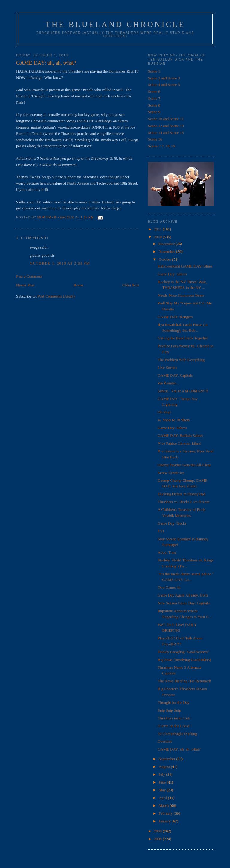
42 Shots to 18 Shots (174, 420)
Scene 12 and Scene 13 (166, 126)
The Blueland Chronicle (115, 24)
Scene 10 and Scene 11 (166, 119)
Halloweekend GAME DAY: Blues (185, 266)
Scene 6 (154, 92)
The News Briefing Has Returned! (184, 681)
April (163, 798)
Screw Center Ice (171, 473)
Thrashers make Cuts (174, 718)
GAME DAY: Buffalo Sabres (180, 435)
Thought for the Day (174, 702)
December (167, 244)
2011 (158, 229)
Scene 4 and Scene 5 (164, 85)
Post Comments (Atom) (56, 296)
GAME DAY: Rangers (175, 317)
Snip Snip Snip (169, 710)
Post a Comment (29, 276)
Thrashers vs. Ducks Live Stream (183, 502)
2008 (158, 839)
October (165, 259)
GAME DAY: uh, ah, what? (179, 749)
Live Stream (167, 367)
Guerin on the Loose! (174, 726)
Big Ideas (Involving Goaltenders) (184, 660)
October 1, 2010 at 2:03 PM (60, 263)
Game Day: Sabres (172, 274)
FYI (161, 531)
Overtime (165, 741)
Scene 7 (154, 98)
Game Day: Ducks (172, 523)
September (168, 759)
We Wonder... (168, 383)
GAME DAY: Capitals (175, 375)
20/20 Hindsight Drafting (177, 734)
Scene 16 (155, 139)
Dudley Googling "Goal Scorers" (183, 652)
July (162, 774)
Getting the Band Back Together (183, 338)
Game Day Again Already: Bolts (183, 595)
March (164, 806)
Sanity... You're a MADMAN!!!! (183, 391)
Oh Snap (164, 412)
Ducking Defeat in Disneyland (181, 494)
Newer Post (25, 285)
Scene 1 (154, 71)
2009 (158, 831)
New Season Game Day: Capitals (183, 603)
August (165, 767)
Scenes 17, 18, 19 (162, 146)
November (167, 252)
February (166, 813)
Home (78, 285)
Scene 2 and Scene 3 (164, 78)
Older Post (131, 285)
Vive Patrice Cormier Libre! (179, 443)
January (165, 821)
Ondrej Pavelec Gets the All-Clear (184, 465)
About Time (167, 552)
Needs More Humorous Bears (181, 295)
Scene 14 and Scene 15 (166, 133)
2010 (158, 237)
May (163, 790)
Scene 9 (154, 112)
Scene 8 (154, 105)
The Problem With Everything (181, 360)
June (163, 782)
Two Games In (169, 587)
